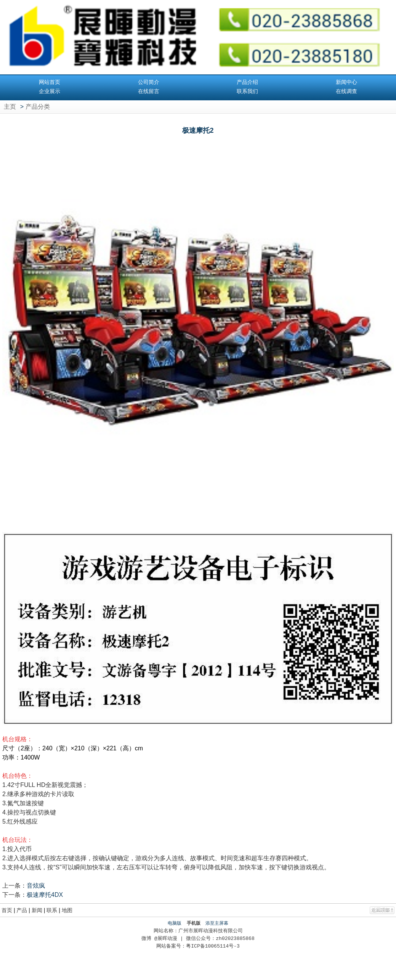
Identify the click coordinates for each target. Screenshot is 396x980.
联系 (52, 910)
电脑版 (175, 923)
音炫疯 (36, 886)
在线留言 (149, 91)
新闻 (37, 910)
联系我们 (247, 91)
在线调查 (346, 91)
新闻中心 (346, 82)
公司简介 (149, 82)
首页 (7, 910)
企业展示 (50, 91)
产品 (22, 910)
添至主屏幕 (217, 923)
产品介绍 (247, 82)
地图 (67, 910)
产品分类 (38, 107)
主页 (10, 107)
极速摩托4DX (45, 895)
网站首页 (50, 82)
